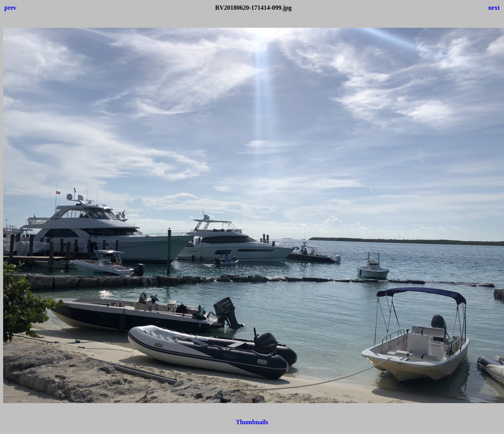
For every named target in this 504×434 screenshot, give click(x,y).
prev (10, 8)
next (494, 8)
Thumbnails (252, 422)
